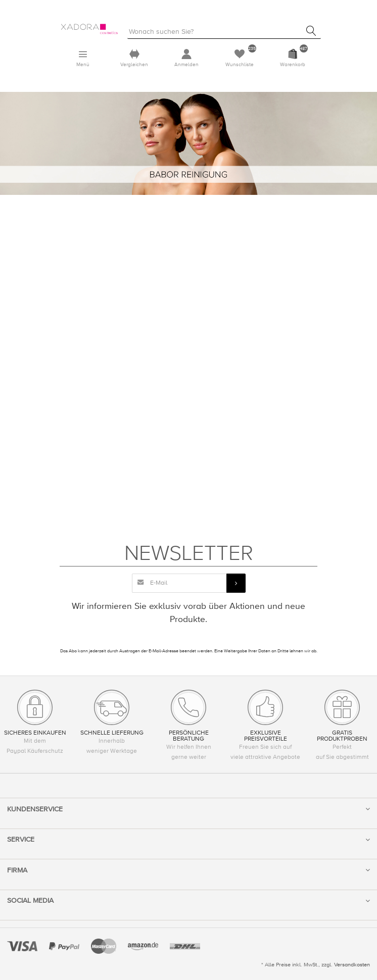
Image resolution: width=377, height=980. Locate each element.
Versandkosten (352, 965)
